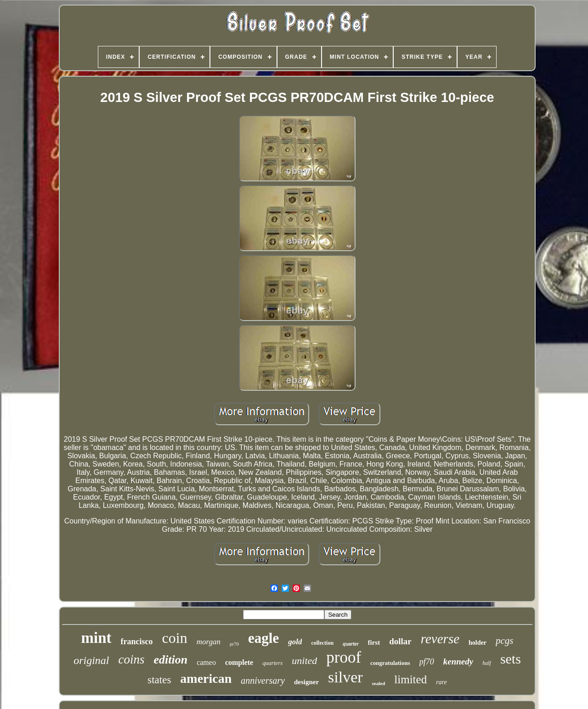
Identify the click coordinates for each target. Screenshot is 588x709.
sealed (379, 683)
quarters (272, 663)
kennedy (458, 661)
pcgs (505, 641)
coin (175, 638)
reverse (440, 639)
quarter (351, 644)
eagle (263, 638)
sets (511, 659)
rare (441, 682)
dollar (400, 641)
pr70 (234, 644)
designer (306, 682)
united (304, 661)
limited (410, 679)
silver (345, 677)
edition (170, 660)
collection (322, 643)
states (159, 680)
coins (131, 659)
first (374, 642)
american (206, 678)
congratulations (390, 663)
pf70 (427, 662)
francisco (137, 641)
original (91, 660)
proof (344, 657)
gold (295, 642)
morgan (209, 642)
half (487, 663)
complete (239, 662)
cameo (206, 662)
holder (478, 643)
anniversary (263, 681)
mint (96, 638)
